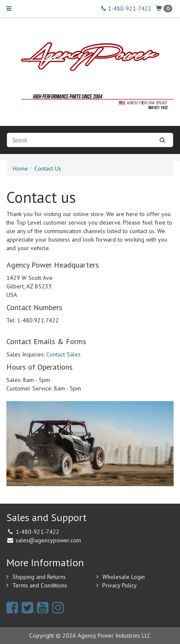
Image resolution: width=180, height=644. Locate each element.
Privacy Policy (120, 585)
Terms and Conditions (40, 585)
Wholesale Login (124, 577)
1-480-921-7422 (127, 9)
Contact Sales (63, 354)
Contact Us (48, 168)
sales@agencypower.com (48, 540)
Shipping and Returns (39, 577)
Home (20, 168)
